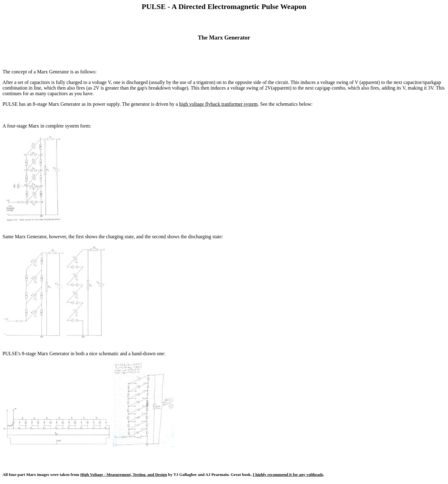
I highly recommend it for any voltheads (288, 475)
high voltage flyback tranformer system (218, 104)
